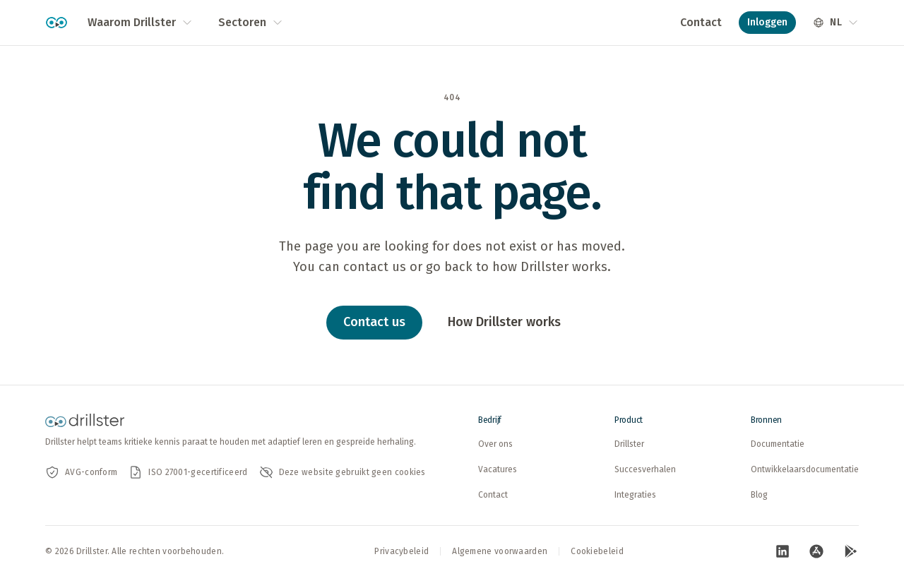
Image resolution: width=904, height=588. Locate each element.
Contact (701, 22)
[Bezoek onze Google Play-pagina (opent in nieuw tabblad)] (850, 551)
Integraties (635, 495)
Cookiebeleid (597, 551)
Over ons (495, 444)
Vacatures (498, 469)
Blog (759, 495)
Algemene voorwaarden (500, 551)
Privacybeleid (402, 551)
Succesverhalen (645, 469)
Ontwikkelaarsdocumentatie (805, 469)
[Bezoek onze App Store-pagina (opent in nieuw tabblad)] (816, 551)
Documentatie (778, 444)
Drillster (629, 444)
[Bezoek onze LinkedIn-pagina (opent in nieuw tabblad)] (783, 551)
